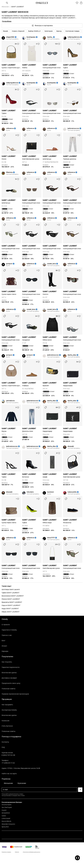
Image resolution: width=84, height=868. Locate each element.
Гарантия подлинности (11, 667)
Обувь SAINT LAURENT (11, 612)
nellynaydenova (74, 37)
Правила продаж (6, 852)
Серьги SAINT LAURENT (11, 605)
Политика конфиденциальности (31, 852)
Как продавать (7, 705)
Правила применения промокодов (15, 694)
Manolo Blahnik (6, 821)
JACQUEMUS (6, 813)
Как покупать (7, 662)
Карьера (5, 651)
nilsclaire (30, 492)
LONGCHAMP (6, 818)
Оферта (17, 852)
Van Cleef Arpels (7, 807)
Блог (3, 641)
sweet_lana (51, 264)
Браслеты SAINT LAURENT (12, 602)
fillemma (9, 172)
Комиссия (5, 721)
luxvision (51, 492)
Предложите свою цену (11, 683)
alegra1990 (10, 37)
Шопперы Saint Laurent (11, 589)
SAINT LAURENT (9, 65)
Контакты (5, 742)
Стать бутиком (7, 726)
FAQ (3, 747)
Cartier (4, 816)
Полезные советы (8, 689)
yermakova (10, 401)
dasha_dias (72, 355)
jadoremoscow (73, 128)
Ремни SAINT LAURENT (11, 599)
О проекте (6, 625)
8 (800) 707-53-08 (8, 755)
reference (10, 128)
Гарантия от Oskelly (9, 630)
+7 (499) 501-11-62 (8, 763)
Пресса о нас (7, 635)
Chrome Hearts (6, 805)
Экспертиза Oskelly (9, 710)
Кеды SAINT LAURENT (10, 609)
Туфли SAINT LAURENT (11, 593)
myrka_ (50, 37)
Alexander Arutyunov (8, 824)
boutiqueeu (31, 37)
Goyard (4, 810)
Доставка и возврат (9, 678)
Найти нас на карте (9, 774)
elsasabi (71, 446)
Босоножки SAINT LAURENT (13, 596)
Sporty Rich (5, 827)
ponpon (9, 264)
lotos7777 (51, 538)
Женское (5, 7)
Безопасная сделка (9, 673)
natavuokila (72, 492)
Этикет (4, 646)
